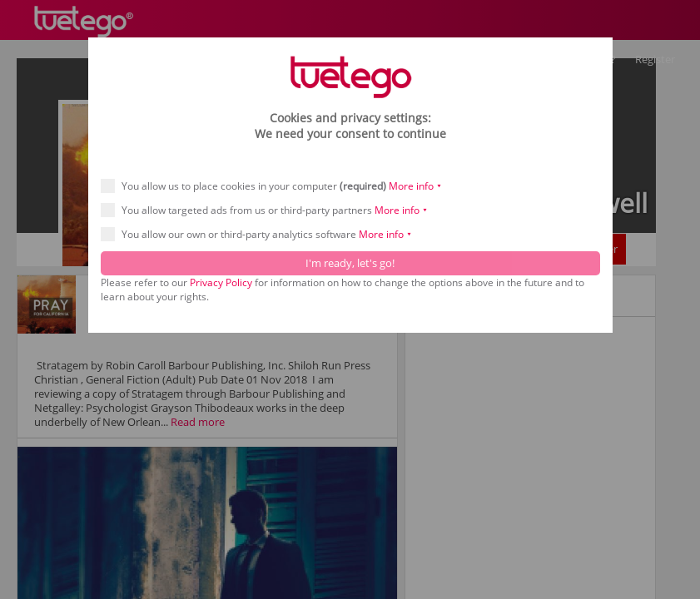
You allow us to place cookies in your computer (277, 186)
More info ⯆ (415, 186)
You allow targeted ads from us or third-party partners (270, 210)
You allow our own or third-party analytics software (262, 234)
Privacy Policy (221, 282)
